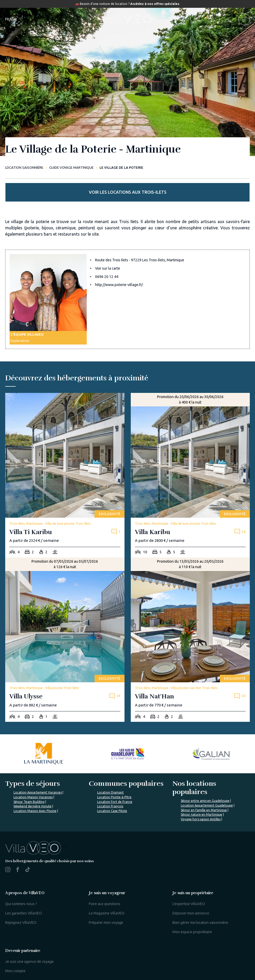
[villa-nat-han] (190, 640)
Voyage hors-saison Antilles (201, 819)
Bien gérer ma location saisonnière (200, 923)
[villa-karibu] (190, 475)
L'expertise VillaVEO (189, 904)
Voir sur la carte (108, 268)
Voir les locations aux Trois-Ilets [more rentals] (128, 192)
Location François (110, 806)
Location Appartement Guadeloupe (207, 805)
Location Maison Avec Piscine (35, 811)
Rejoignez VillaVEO (21, 923)
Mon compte (15, 971)
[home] (128, 19)
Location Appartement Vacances (38, 792)
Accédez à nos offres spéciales (155, 4)
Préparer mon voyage (106, 923)
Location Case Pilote (112, 811)
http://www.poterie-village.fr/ (119, 285)
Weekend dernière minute (33, 806)
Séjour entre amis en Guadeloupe (205, 801)
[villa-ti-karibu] (65, 475)
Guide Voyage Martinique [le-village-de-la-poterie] (71, 167)
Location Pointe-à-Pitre (114, 797)
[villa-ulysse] (65, 640)
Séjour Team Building (29, 802)
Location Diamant (110, 792)
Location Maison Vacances (33, 797)
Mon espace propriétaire (192, 932)
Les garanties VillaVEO (24, 913)
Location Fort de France (115, 802)
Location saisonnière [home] (24, 167)
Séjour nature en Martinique (201, 814)
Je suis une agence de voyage (29, 962)
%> (37, 847)
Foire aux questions (105, 904)
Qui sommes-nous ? (21, 904)
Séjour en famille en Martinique (204, 810)
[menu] (244, 19)
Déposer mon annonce (191, 913)
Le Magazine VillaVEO (107, 913)
